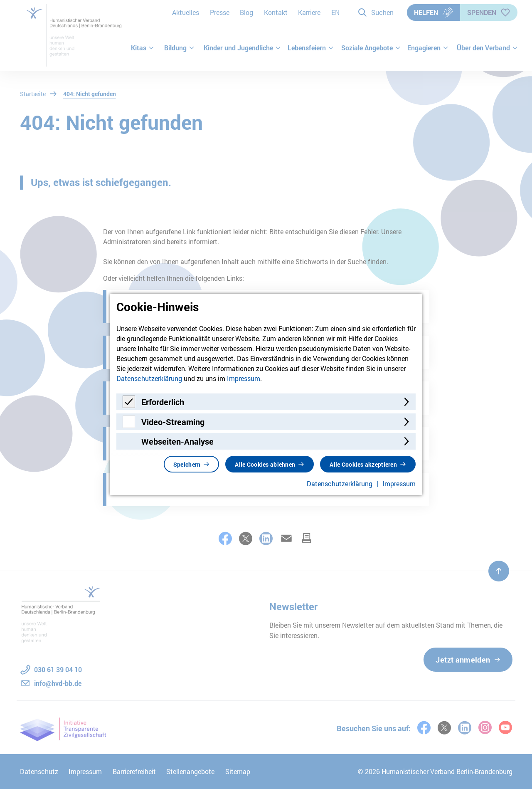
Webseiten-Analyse (177, 441)
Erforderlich (163, 402)
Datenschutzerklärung (149, 378)
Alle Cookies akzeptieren (363, 464)
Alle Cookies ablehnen (265, 464)
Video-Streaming (173, 422)
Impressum (244, 378)
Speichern (187, 464)
